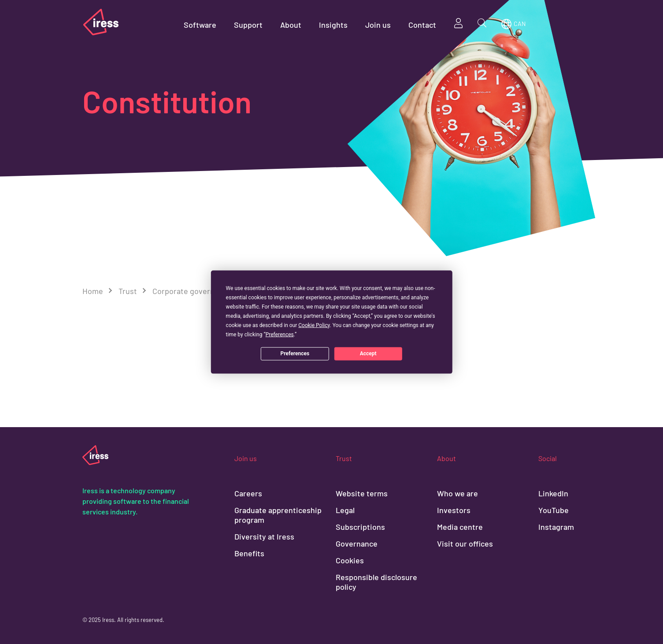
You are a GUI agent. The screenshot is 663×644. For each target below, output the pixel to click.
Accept (368, 354)
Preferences (295, 354)
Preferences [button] (280, 334)
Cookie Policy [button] (314, 325)
